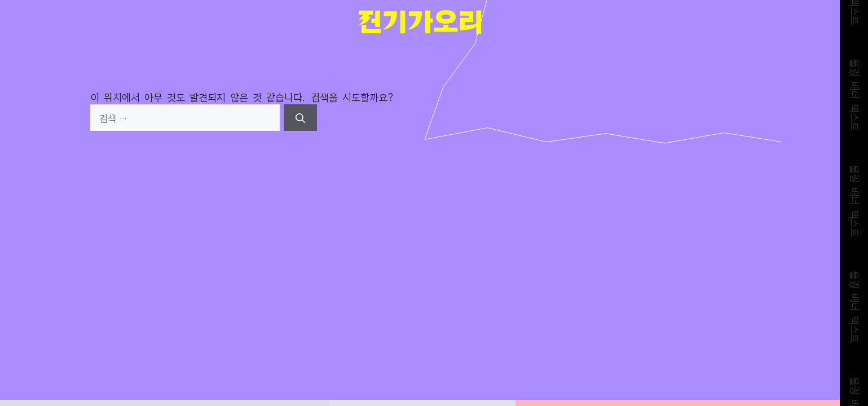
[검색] (300, 118)
